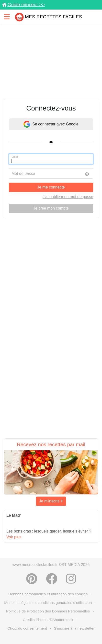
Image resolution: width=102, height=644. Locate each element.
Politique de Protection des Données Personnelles (48, 611)
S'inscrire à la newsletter (74, 628)
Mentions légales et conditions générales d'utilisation (48, 603)
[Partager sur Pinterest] (32, 579)
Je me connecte (51, 187)
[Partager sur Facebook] (52, 579)
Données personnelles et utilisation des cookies (48, 594)
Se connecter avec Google (51, 124)
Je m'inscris (51, 501)
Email (15, 157)
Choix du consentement (27, 628)
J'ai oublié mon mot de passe (68, 197)
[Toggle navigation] (7, 17)
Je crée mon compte (51, 208)
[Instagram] (71, 579)
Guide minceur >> (26, 5)
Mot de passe (23, 173)
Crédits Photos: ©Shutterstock (48, 620)
